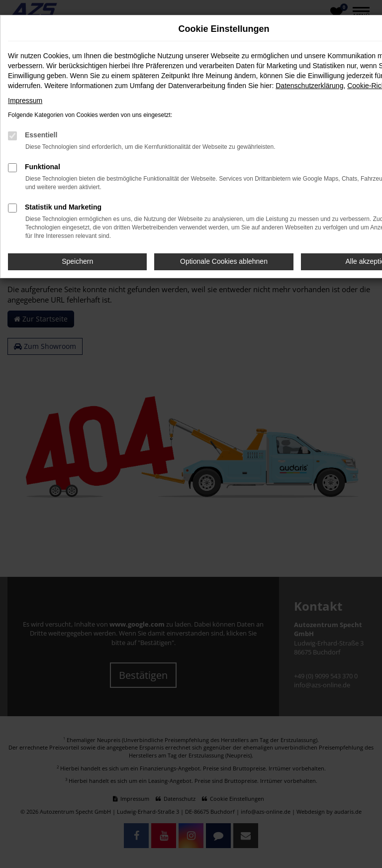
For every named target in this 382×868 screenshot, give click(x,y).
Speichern (77, 261)
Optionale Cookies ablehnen (224, 261)
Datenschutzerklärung (309, 86)
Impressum (25, 101)
